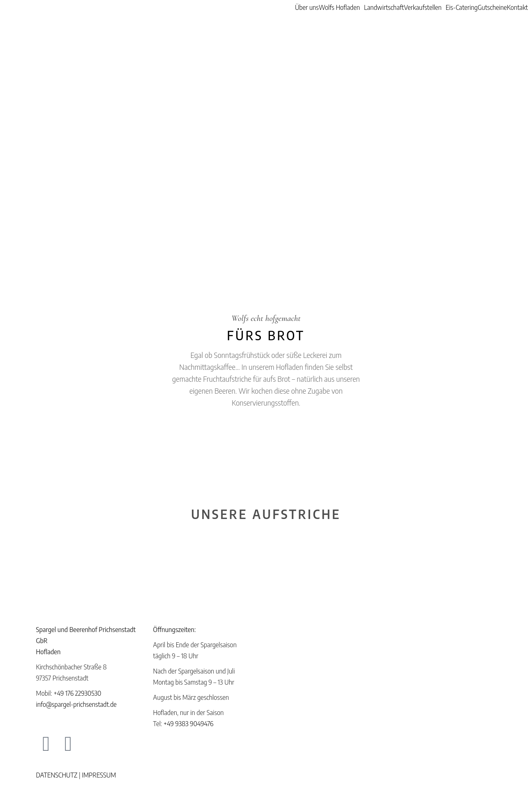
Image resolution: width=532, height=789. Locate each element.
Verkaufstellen (423, 7)
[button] (341, 7)
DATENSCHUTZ (57, 775)
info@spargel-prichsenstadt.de (76, 704)
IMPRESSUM (99, 775)
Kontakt (517, 7)
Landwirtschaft (384, 7)
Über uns (307, 7)
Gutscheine (492, 7)
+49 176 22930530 (77, 693)
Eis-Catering (462, 7)
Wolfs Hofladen (339, 7)
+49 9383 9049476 (189, 724)
